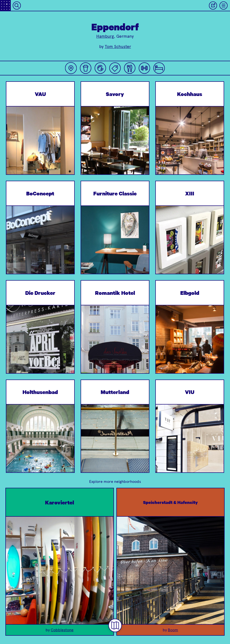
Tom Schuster (118, 47)
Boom (173, 630)
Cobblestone (62, 630)
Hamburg (105, 36)
